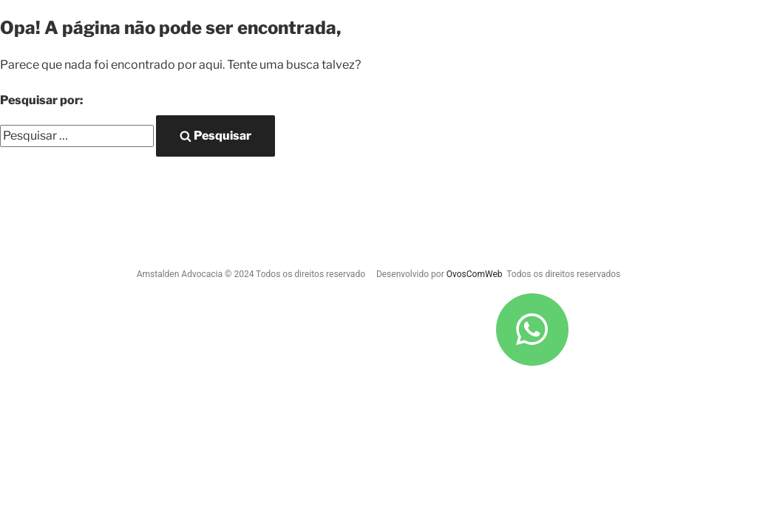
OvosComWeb (475, 274)
